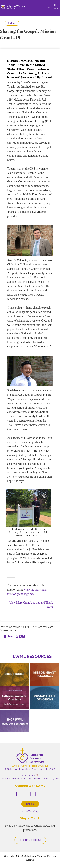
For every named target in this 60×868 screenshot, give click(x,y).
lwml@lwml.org (29, 811)
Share (8, 636)
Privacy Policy (28, 775)
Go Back (12, 23)
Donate (30, 804)
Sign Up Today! (30, 840)
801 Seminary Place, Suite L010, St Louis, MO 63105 (30, 769)
